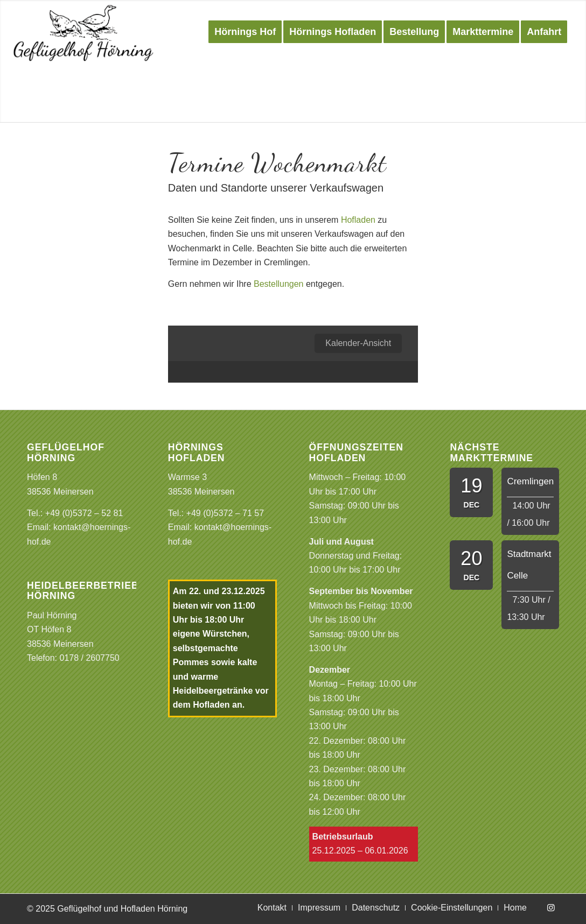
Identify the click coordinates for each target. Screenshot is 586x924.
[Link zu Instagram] (551, 907)
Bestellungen (279, 284)
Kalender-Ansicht (358, 343)
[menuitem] (245, 32)
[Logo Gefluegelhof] (84, 32)
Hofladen (358, 220)
